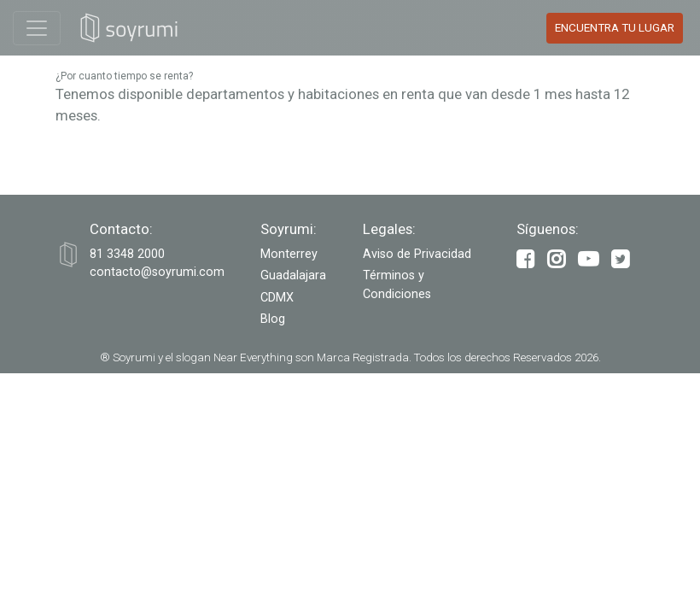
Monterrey (289, 254)
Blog (273, 319)
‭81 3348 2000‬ (127, 254)
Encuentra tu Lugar (615, 28)
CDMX (277, 298)
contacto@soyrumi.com (157, 272)
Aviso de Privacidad (417, 254)
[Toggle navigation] (37, 28)
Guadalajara (293, 275)
